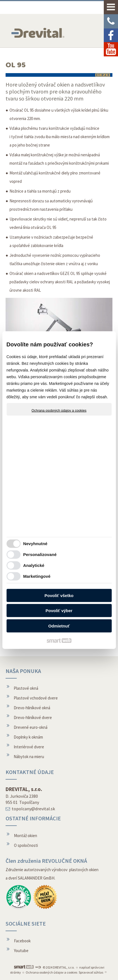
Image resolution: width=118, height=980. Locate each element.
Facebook (22, 941)
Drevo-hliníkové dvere (33, 717)
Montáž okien (26, 836)
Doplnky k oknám (28, 737)
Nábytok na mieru (29, 757)
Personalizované (40, 554)
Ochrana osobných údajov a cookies (59, 410)
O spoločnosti (26, 845)
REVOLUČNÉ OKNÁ (64, 861)
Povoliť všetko (59, 595)
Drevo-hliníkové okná (32, 708)
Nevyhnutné (35, 544)
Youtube (21, 951)
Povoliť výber (59, 611)
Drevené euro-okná (31, 727)
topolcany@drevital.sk (33, 809)
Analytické (34, 565)
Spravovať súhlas (91, 972)
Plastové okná (26, 688)
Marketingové (37, 576)
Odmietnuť (59, 626)
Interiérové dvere (29, 747)
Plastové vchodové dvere (36, 698)
